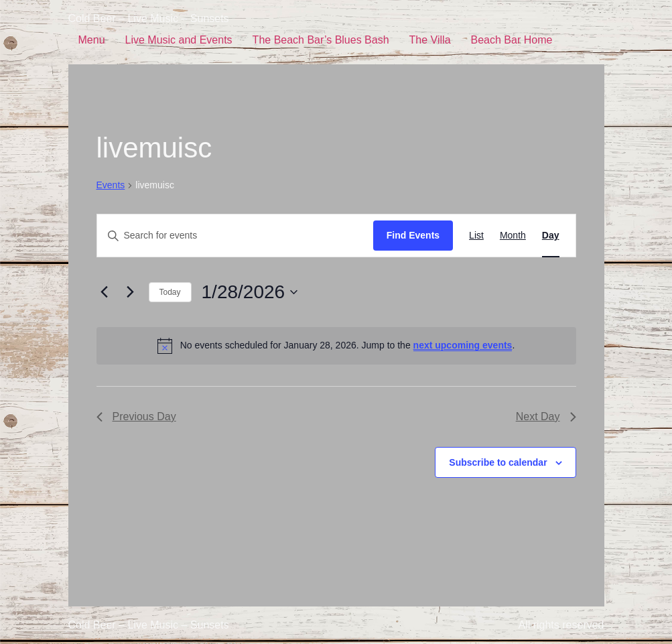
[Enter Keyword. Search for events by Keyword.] (235, 236)
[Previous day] (105, 292)
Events (111, 185)
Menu (92, 40)
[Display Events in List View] (476, 236)
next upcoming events (463, 345)
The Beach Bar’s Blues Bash (321, 40)
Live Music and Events (179, 40)
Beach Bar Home (512, 40)
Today (170, 292)
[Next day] (131, 292)
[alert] (336, 346)
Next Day (546, 416)
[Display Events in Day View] (551, 236)
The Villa (430, 40)
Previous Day (136, 416)
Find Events (413, 235)
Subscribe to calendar (498, 462)
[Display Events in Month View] (513, 236)
